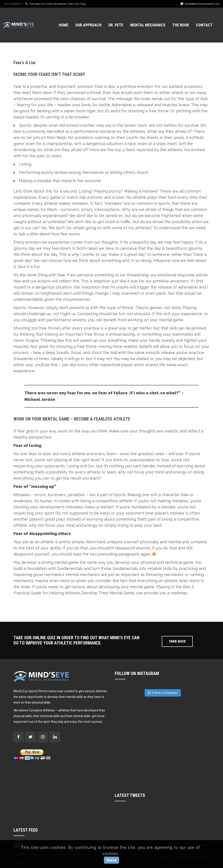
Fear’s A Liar (25, 63)
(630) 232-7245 (77, 4)
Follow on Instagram (163, 693)
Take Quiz (177, 641)
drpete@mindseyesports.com (202, 4)
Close (112, 860)
